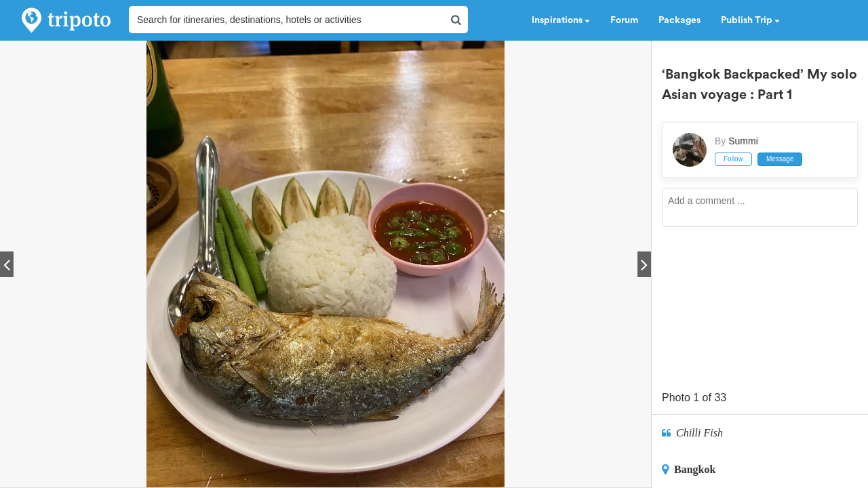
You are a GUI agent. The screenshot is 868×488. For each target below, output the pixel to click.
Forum (624, 20)
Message (780, 159)
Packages (679, 20)
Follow (733, 159)
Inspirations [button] (561, 20)
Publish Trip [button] (750, 20)
